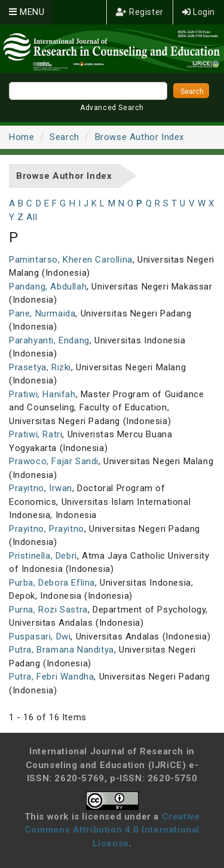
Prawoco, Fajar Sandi (54, 461)
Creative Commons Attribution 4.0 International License (112, 830)
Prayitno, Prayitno (47, 529)
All (32, 217)
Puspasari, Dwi (40, 636)
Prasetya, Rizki (40, 367)
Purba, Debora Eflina (52, 583)
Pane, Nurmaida (42, 313)
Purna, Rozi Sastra (48, 610)
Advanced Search (112, 108)
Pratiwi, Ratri (36, 434)
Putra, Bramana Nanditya (62, 650)
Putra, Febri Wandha (51, 677)
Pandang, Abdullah (48, 287)
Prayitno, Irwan (41, 488)
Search (65, 137)
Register (140, 12)
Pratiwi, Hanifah (42, 394)
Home (22, 137)
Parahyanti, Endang (49, 340)
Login (199, 12)
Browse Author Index (139, 137)
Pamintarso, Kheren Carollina (71, 260)
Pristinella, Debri (43, 556)
